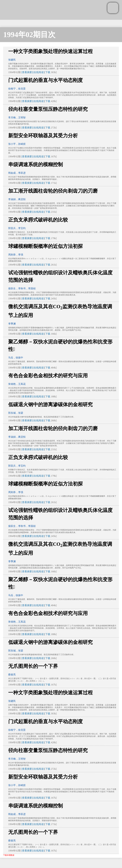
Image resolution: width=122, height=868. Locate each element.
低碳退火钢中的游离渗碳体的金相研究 (50, 404)
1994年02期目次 (29, 35)
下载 (48, 72)
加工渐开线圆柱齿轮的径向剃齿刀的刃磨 (53, 191)
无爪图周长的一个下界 (33, 666)
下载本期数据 (9, 855)
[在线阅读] (39, 72)
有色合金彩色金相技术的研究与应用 (48, 376)
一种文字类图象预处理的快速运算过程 (50, 51)
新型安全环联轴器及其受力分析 (43, 136)
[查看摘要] (27, 72)
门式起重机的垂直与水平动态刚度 (45, 80)
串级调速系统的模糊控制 (36, 164)
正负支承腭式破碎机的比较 (38, 220)
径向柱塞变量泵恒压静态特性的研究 (48, 109)
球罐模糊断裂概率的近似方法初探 (45, 246)
